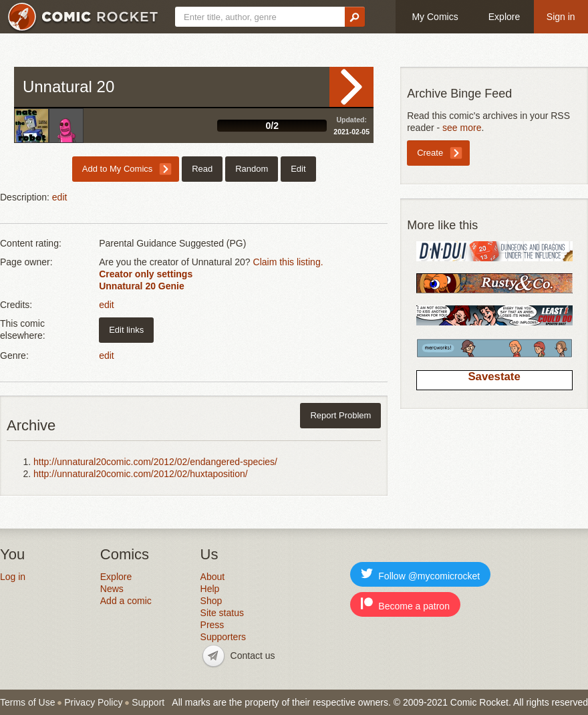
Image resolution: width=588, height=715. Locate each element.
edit (60, 197)
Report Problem (340, 415)
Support (148, 702)
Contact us (253, 656)
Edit (298, 169)
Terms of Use (27, 702)
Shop (211, 601)
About (213, 577)
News (112, 589)
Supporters (223, 637)
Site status (222, 613)
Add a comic (126, 601)
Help (210, 589)
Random (252, 169)
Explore (504, 17)
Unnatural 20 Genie (142, 286)
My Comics (435, 17)
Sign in (561, 17)
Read (351, 87)
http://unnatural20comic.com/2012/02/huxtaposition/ (141, 474)
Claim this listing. (288, 262)
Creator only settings (146, 274)
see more (462, 128)
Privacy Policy (93, 702)
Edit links (126, 330)
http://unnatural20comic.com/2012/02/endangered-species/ (155, 462)
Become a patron (405, 604)
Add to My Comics (117, 169)
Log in (13, 577)
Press (212, 625)
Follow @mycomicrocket (420, 574)
